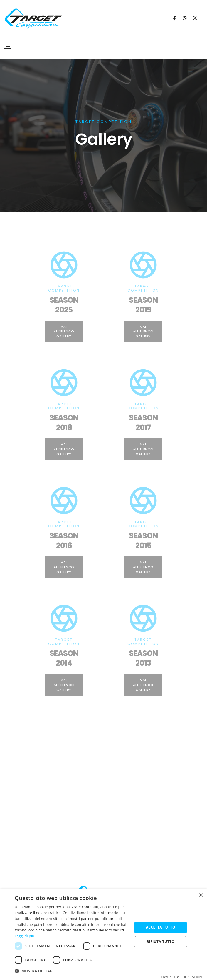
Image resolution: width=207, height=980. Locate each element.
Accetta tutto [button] (161, 927)
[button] (71, 971)
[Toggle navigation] (8, 48)
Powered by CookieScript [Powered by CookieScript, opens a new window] (181, 977)
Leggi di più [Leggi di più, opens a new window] (25, 936)
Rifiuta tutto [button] (161, 942)
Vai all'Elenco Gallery (64, 331)
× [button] (200, 895)
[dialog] (103, 935)
